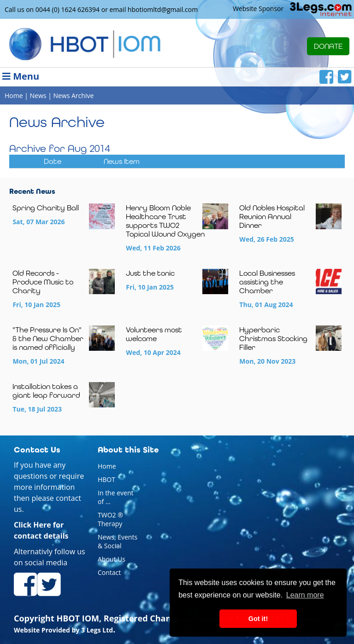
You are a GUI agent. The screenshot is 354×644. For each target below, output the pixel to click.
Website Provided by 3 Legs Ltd (63, 630)
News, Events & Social (118, 541)
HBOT (106, 479)
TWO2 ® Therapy (110, 519)
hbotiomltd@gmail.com (163, 9)
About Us (112, 559)
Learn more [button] (305, 595)
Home (107, 466)
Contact (109, 572)
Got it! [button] (258, 619)
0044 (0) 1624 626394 (68, 9)
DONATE (328, 46)
